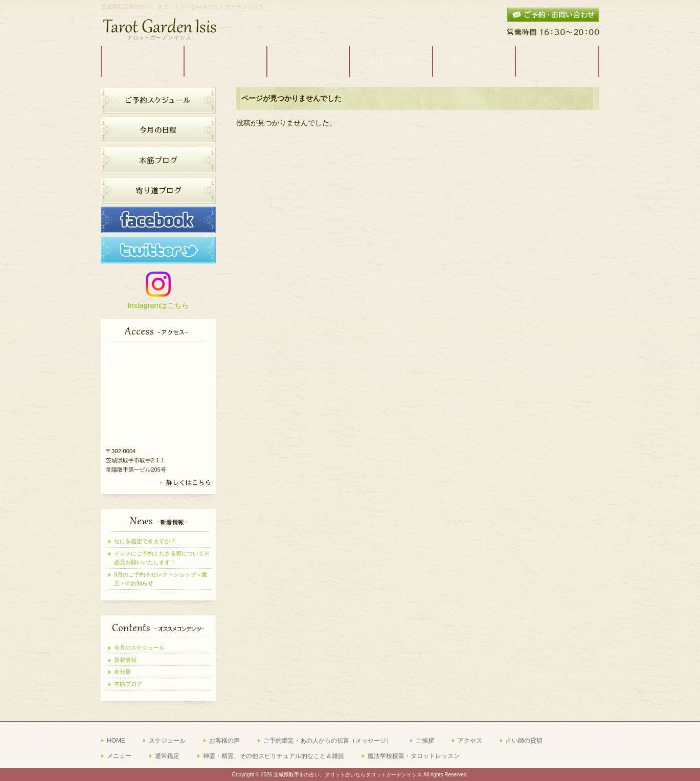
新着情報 (125, 660)
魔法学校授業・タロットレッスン (414, 756)
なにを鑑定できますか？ (145, 541)
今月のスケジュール (139, 648)
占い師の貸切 (524, 741)
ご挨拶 (425, 741)
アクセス (470, 741)
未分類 (122, 672)
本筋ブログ (128, 684)
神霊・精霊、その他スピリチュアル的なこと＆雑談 (274, 756)
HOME (116, 741)
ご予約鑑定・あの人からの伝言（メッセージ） (328, 741)
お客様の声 (224, 741)
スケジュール (167, 741)
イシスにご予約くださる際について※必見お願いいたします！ (162, 558)
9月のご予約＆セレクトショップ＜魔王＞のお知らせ (161, 579)
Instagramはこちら (159, 305)
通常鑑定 (167, 756)
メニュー (119, 756)
